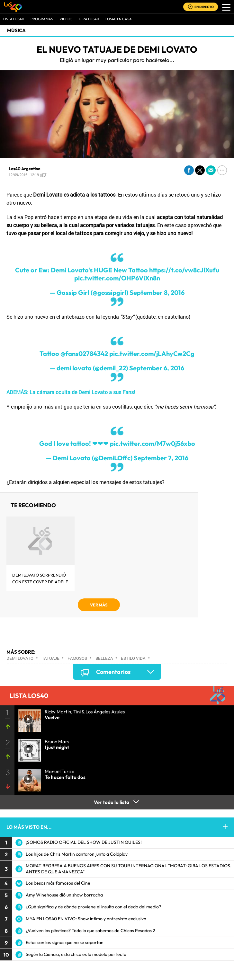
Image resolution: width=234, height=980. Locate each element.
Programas (42, 19)
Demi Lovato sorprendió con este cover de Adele (40, 578)
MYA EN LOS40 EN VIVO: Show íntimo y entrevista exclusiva (86, 919)
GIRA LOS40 (89, 19)
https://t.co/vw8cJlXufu (184, 270)
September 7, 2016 (161, 458)
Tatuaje (51, 658)
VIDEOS (66, 19)
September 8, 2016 (157, 292)
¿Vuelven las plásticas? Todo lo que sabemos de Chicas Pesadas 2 (90, 931)
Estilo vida (133, 658)
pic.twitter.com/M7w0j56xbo (153, 443)
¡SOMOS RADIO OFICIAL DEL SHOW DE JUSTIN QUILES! (84, 842)
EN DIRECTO (204, 7)
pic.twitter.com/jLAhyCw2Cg (152, 353)
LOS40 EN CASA (119, 19)
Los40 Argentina (25, 169)
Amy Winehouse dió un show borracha (64, 895)
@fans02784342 (84, 353)
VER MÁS (99, 605)
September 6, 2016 (157, 368)
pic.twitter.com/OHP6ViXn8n (117, 278)
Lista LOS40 (14, 19)
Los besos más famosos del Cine (58, 883)
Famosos (77, 658)
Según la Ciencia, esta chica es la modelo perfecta (76, 954)
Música (16, 30)
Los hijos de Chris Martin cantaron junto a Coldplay (77, 854)
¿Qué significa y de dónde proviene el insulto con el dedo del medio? (93, 907)
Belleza (104, 658)
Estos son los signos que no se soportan (65, 942)
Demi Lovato (20, 658)
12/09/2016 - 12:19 (27, 175)
